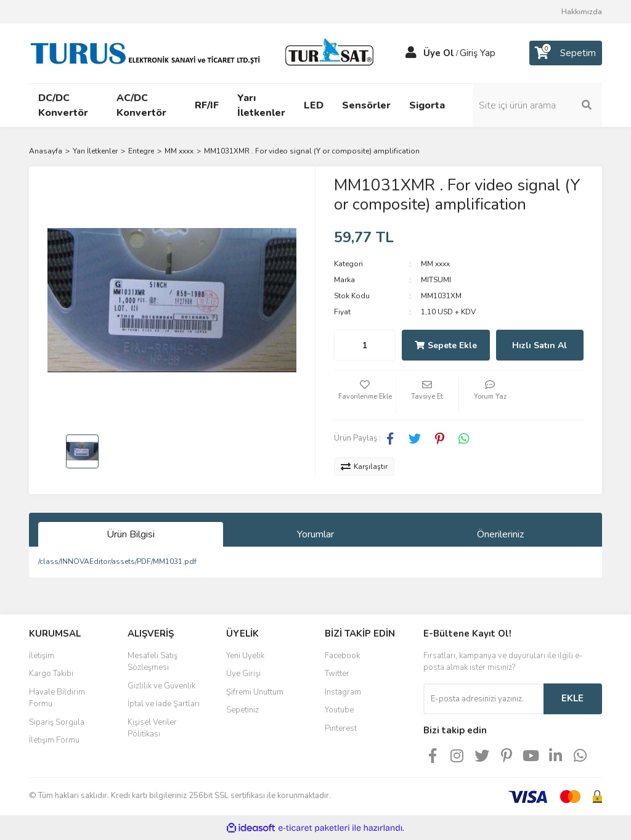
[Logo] (205, 52)
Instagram (343, 692)
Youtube (339, 710)
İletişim (42, 656)
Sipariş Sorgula (57, 722)
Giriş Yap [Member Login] (478, 53)
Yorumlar (315, 534)
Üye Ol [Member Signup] (439, 53)
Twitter (337, 674)
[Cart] (566, 53)
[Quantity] (365, 345)
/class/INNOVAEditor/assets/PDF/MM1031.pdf (117, 561)
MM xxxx (435, 264)
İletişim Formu (54, 740)
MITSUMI (436, 280)
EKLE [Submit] (572, 698)
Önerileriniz (500, 534)
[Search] (537, 105)
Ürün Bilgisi (131, 534)
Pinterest (341, 728)
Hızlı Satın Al (539, 345)
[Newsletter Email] (483, 699)
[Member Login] (411, 53)
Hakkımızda (582, 12)
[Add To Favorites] (365, 395)
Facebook (342, 656)
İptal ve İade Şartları (164, 704)
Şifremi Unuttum (255, 692)
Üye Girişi (243, 674)
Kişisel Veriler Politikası (152, 728)
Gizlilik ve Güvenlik (161, 686)
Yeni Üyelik (245, 656)
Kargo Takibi (51, 674)
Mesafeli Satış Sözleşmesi (153, 662)
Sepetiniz (242, 710)
